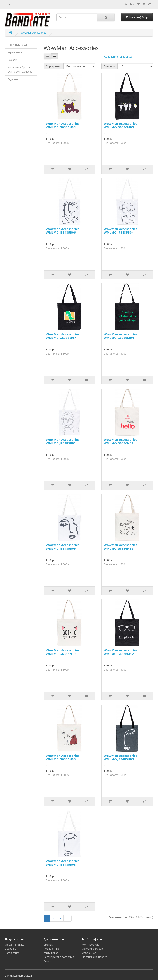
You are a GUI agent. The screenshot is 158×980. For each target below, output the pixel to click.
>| (67, 918)
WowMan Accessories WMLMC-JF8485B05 (63, 547)
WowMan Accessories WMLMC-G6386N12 (120, 547)
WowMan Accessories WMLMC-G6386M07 (63, 336)
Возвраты (11, 949)
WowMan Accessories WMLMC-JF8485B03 (63, 863)
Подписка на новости (95, 957)
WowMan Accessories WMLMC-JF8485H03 (120, 757)
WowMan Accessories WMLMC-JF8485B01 (63, 441)
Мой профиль (91, 945)
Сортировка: (54, 66)
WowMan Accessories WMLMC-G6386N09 (63, 757)
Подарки (13, 60)
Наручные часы (17, 45)
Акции (47, 961)
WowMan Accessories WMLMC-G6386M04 (120, 336)
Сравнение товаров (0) (118, 57)
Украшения (15, 52)
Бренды (48, 945)
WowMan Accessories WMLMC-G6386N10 (63, 652)
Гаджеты (13, 79)
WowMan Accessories (34, 33)
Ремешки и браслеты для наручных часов (21, 70)
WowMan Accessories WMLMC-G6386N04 (120, 441)
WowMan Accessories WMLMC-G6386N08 (63, 125)
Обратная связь (15, 945)
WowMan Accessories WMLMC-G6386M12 (120, 652)
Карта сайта (12, 953)
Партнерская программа (59, 957)
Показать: (110, 66)
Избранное (89, 953)
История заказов (92, 949)
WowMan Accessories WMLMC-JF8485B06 (63, 231)
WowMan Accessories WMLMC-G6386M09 (120, 125)
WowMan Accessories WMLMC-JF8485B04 (120, 231)
